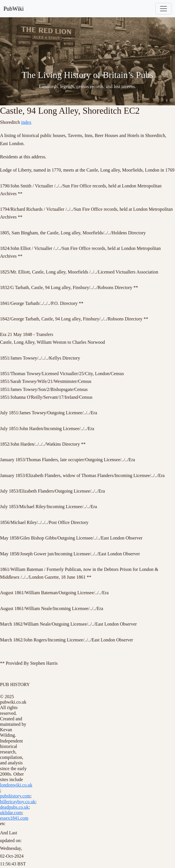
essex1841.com (14, 818)
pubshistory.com (15, 796)
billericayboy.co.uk (18, 802)
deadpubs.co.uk (14, 807)
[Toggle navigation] (163, 9)
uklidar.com (11, 813)
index (26, 122)
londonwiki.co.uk (16, 785)
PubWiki (14, 9)
